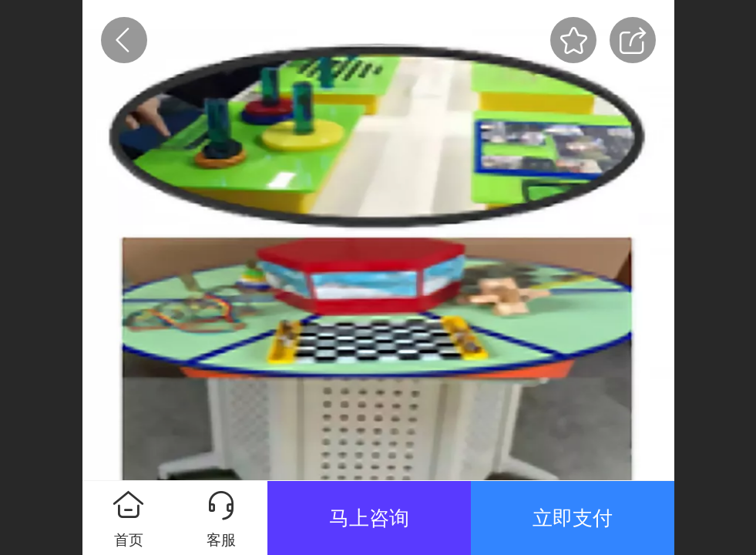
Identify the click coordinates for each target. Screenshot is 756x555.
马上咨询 (369, 518)
